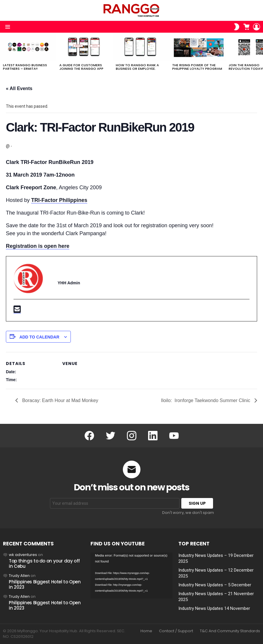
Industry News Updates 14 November (214, 608)
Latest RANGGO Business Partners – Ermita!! (25, 67)
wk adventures (23, 555)
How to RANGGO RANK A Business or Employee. (137, 67)
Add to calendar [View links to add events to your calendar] (39, 337)
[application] (131, 576)
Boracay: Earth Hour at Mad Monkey (60, 400)
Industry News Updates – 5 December (215, 585)
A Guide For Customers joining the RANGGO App (81, 67)
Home (146, 631)
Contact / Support (176, 631)
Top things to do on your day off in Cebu (44, 563)
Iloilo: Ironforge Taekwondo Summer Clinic (206, 400)
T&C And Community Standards (230, 631)
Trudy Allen (19, 576)
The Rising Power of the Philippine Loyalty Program (197, 67)
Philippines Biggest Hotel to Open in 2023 (45, 584)
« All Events (19, 88)
